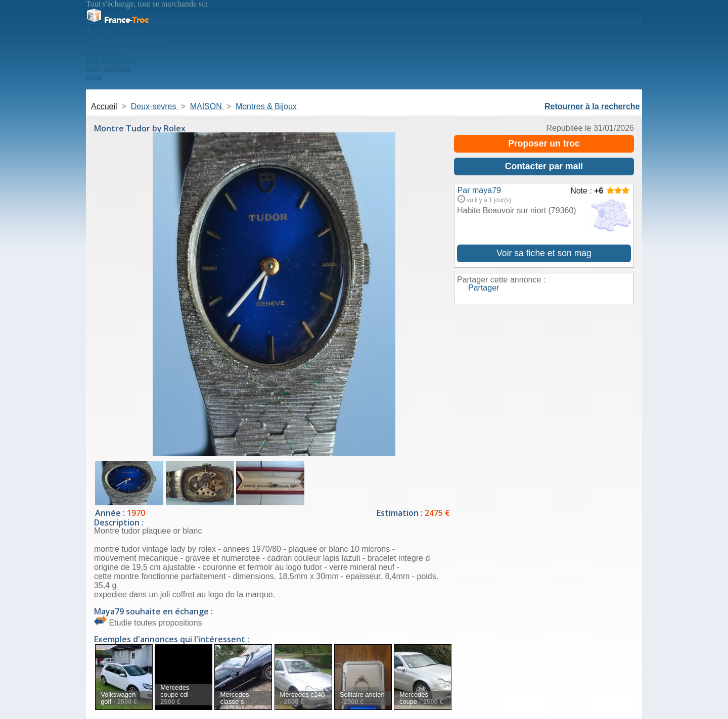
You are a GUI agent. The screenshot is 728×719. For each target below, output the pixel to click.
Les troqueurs (111, 61)
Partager (484, 288)
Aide (94, 77)
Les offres (104, 53)
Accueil (99, 37)
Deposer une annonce (126, 45)
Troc (117, 20)
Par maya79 (479, 190)
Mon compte (108, 69)
